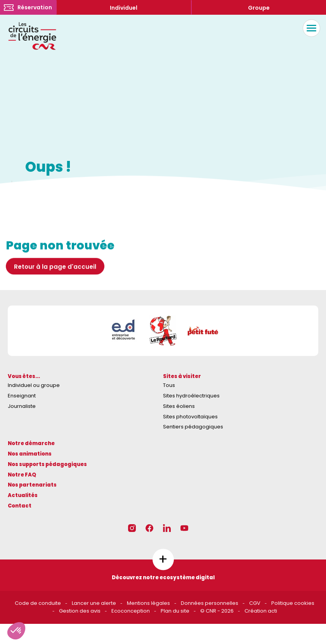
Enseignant (22, 396)
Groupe (259, 8)
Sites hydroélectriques (191, 396)
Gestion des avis (80, 611)
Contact (20, 506)
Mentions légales (148, 603)
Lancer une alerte (94, 603)
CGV (255, 603)
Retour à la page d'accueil (55, 278)
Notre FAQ (22, 475)
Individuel (124, 8)
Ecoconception (131, 611)
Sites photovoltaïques (190, 417)
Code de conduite (38, 603)
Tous (169, 385)
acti (272, 611)
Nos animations (30, 454)
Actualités (23, 495)
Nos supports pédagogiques (47, 464)
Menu (310, 28)
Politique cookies (293, 603)
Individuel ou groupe (34, 385)
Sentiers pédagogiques (193, 427)
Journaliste (22, 406)
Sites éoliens (179, 406)
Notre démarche (31, 443)
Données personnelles (210, 603)
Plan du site (175, 611)
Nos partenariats (32, 485)
